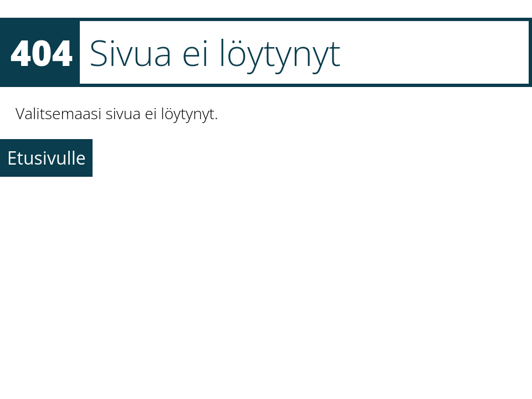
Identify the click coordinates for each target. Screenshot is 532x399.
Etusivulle (47, 158)
